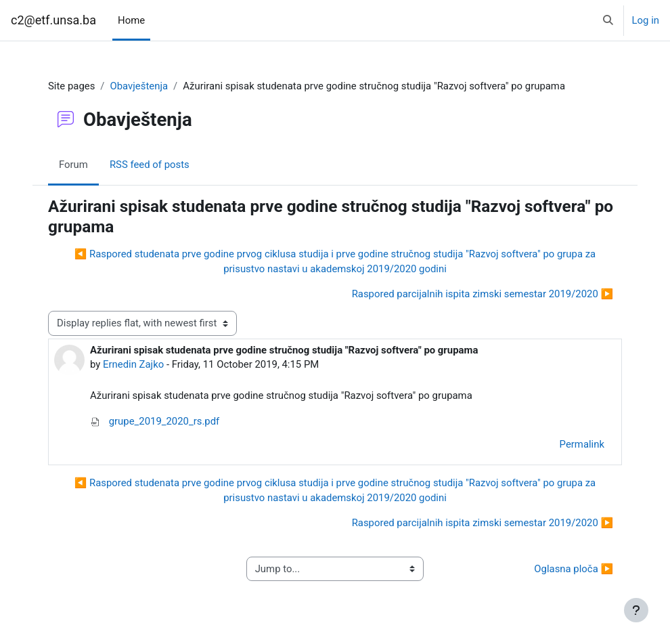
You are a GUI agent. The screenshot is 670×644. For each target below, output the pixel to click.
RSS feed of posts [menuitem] (150, 165)
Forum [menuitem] (73, 165)
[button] (608, 20)
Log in (646, 20)
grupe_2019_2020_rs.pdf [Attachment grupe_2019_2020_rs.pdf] (155, 421)
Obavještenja (139, 86)
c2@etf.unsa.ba (53, 20)
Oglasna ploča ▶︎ (574, 569)
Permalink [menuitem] (582, 444)
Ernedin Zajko (133, 364)
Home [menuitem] (131, 20)
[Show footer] (636, 610)
